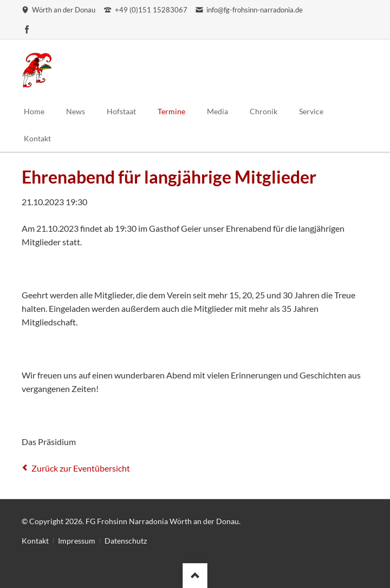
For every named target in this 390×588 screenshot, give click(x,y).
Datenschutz (126, 541)
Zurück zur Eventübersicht (81, 468)
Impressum (77, 541)
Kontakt (35, 541)
